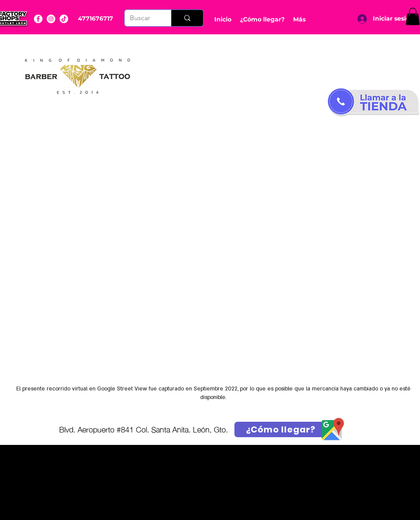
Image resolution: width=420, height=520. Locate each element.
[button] (413, 17)
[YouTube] (64, 19)
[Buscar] (141, 18)
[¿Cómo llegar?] (281, 429)
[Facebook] (38, 19)
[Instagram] (51, 19)
